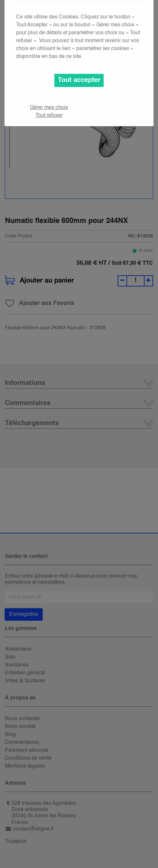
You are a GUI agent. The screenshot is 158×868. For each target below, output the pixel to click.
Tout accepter (79, 80)
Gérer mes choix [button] (49, 108)
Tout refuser (49, 116)
